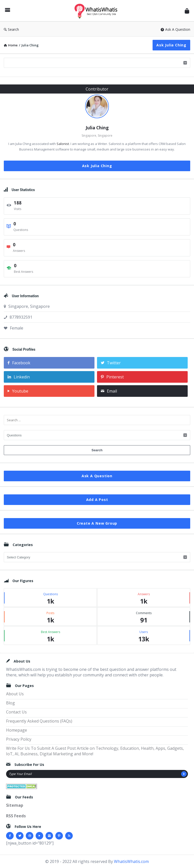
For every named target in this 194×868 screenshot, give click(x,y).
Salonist (63, 144)
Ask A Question (175, 29)
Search (11, 29)
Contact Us (16, 712)
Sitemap (15, 805)
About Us (15, 694)
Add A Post (97, 500)
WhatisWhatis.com (131, 861)
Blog (10, 703)
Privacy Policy (19, 739)
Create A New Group (97, 523)
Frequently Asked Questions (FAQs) (39, 721)
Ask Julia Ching (171, 45)
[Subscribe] (184, 774)
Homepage (17, 730)
